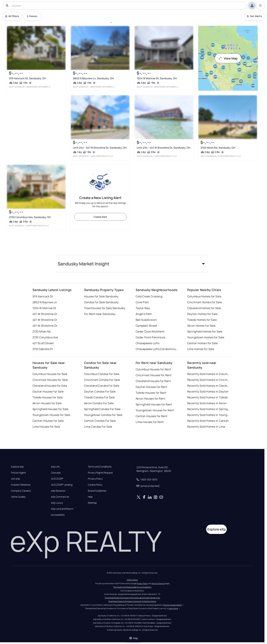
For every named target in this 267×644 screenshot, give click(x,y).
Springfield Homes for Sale (205, 331)
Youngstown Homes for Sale (206, 337)
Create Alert (100, 217)
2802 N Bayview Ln (45, 302)
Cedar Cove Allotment (150, 331)
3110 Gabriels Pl (43, 349)
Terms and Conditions (100, 467)
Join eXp (15, 479)
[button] (132, 264)
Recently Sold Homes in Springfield (209, 409)
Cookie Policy (95, 485)
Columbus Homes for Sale (204, 296)
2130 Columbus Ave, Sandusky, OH (30, 217)
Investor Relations (21, 485)
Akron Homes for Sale (201, 326)
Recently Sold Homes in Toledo (208, 397)
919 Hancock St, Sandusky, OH (27, 78)
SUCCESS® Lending (62, 485)
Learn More (173, 608)
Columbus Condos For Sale (102, 374)
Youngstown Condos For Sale (103, 415)
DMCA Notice (132, 580)
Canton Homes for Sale (202, 343)
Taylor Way (143, 308)
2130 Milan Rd (42, 331)
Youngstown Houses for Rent (155, 410)
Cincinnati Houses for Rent (154, 375)
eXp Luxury (57, 503)
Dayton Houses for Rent (151, 387)
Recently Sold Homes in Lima (206, 427)
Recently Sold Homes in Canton (208, 421)
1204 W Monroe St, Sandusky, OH (157, 78)
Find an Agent (18, 473)
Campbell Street (146, 326)
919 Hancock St (43, 296)
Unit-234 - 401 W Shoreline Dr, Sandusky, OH (164, 148)
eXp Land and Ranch (62, 509)
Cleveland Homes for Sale (204, 308)
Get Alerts (254, 16)
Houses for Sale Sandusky (101, 296)
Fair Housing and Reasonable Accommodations (132, 587)
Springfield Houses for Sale (50, 409)
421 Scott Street (43, 343)
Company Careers (21, 491)
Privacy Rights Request (100, 473)
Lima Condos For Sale (98, 427)
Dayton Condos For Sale (100, 391)
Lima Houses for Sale (46, 427)
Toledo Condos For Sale (99, 397)
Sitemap (92, 503)
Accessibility (58, 515)
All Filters (12, 16)
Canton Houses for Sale (48, 421)
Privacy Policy (95, 479)
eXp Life (55, 467)
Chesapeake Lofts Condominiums (157, 349)
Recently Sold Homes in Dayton (208, 391)
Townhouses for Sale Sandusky (105, 308)
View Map (228, 58)
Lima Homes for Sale (201, 349)
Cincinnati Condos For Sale (102, 380)
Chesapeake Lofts (148, 343)
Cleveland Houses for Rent (153, 381)
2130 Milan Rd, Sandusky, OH (218, 148)
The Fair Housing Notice (172, 605)
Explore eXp (17, 467)
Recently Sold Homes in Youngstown (209, 415)
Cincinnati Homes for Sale (205, 302)
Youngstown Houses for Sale (51, 415)
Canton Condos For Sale (100, 421)
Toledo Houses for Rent (151, 393)
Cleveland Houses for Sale (50, 386)
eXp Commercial (60, 497)
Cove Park (142, 302)
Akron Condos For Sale (99, 403)
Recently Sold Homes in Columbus (209, 374)
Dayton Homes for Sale (202, 314)
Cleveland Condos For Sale (102, 386)
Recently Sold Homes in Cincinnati (209, 380)
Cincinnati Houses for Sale (50, 380)
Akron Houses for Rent (150, 399)
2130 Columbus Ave (45, 337)
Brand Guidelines (97, 491)
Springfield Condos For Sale (102, 409)
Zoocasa (56, 473)
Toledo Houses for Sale (48, 397)
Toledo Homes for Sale (202, 320)
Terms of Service (158, 583)
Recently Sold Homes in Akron (207, 403)
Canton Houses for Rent (152, 416)
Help (90, 497)
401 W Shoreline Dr (45, 314)
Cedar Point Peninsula (150, 337)
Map (134, 638)
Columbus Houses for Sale (50, 374)
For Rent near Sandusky (100, 314)
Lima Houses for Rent (150, 422)
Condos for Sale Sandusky (101, 302)
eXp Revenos (58, 491)
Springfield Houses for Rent (154, 404)
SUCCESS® (57, 479)
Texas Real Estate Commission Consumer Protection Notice (132, 601)
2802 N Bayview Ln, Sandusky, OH (93, 78)
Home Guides (18, 497)
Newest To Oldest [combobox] (34, 16)
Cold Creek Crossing (149, 296)
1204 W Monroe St (44, 308)
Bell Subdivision (146, 320)
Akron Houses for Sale (47, 403)
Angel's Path (144, 314)
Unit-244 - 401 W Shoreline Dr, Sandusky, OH (100, 148)
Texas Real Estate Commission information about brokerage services (132, 598)
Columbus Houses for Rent (153, 369)
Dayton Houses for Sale (48, 391)
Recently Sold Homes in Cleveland (209, 386)
